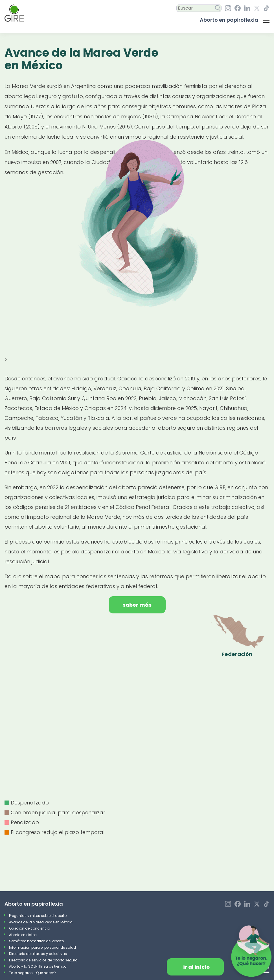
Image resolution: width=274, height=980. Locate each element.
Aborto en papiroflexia (229, 20)
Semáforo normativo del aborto (36, 941)
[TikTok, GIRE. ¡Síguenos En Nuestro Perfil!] (266, 8)
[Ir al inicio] (14, 13)
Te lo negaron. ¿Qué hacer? (32, 973)
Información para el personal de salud (42, 947)
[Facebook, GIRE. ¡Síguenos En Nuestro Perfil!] (238, 8)
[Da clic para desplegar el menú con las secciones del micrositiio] (266, 20)
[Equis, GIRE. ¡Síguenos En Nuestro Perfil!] (257, 8)
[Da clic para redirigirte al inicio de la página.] (195, 967)
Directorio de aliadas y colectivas (38, 954)
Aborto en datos (23, 935)
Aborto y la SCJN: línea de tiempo (38, 966)
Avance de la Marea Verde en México (41, 922)
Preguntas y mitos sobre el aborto (38, 916)
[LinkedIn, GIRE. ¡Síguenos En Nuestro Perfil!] (247, 8)
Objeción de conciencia (30, 928)
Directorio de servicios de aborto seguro (43, 960)
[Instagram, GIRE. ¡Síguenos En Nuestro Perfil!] (228, 8)
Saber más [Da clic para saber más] (137, 605)
